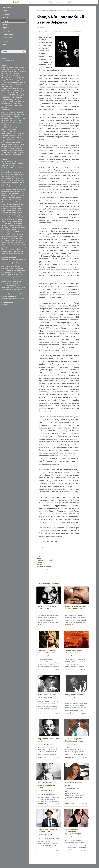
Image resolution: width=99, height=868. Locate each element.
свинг (16, 283)
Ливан (4, 198)
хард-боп (19, 292)
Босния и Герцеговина (9, 234)
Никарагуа (5, 206)
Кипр (3, 236)
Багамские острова (8, 240)
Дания (9, 181)
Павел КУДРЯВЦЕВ (8, 136)
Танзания (5, 253)
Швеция (13, 230)
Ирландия (5, 187)
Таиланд (4, 219)
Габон (17, 176)
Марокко (5, 202)
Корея (17, 193)
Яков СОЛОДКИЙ (15, 155)
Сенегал (4, 215)
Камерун (13, 191)
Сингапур (18, 215)
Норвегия (5, 208)
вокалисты (54, 11)
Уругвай (11, 225)
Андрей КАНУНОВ (8, 80)
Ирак (17, 185)
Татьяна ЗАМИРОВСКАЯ (10, 144)
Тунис (9, 221)
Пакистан (12, 208)
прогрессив (14, 281)
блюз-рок (21, 264)
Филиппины (13, 253)
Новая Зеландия (15, 206)
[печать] (57, 32)
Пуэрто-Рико (6, 213)
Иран (22, 185)
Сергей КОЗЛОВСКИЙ (9, 140)
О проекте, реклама (56, 2)
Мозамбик (5, 249)
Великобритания (14, 172)
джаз (8, 61)
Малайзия (14, 200)
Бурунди (4, 172)
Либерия (11, 247)
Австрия (13, 161)
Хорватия (12, 228)
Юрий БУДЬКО (17, 146)
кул (3, 266)
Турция (4, 223)
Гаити (3, 178)
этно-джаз (20, 298)
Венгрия (4, 174)
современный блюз (13, 285)
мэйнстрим (19, 268)
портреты (46, 11)
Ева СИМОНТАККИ (8, 104)
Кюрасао (9, 236)
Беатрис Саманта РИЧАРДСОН (13, 151)
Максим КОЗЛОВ (7, 118)
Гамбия (15, 243)
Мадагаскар (17, 236)
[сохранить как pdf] (73, 32)
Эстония (4, 232)
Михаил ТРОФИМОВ (9, 123)
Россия (14, 213)
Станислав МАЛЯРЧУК (15, 142)
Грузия (4, 181)
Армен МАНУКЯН (15, 84)
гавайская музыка (8, 268)
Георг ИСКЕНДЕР (15, 97)
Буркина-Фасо (7, 243)
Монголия (13, 249)
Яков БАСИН (19, 148)
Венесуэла (12, 174)
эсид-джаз (12, 296)
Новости (41, 2)
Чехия (18, 228)
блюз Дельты (12, 264)
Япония (20, 253)
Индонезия (11, 185)
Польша (9, 210)
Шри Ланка (12, 238)
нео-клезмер (12, 270)
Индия (4, 185)
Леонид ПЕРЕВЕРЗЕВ (9, 114)
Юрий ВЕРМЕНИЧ (8, 148)
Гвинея (21, 243)
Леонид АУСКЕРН (19, 112)
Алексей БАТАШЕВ (14, 71)
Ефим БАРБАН (13, 106)
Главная (30, 2)
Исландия (13, 187)
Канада (20, 191)
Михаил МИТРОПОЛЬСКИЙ (11, 121)
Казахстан (21, 189)
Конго (19, 245)
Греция (23, 178)
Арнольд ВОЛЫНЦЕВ (9, 86)
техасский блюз (7, 288)
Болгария (10, 170)
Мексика (12, 202)
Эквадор (20, 230)
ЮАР (17, 232)
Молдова (19, 202)
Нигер (19, 249)
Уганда (10, 223)
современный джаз (8, 298)
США (24, 217)
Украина (4, 225)
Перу (3, 210)
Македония (5, 200)
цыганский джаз (7, 294)
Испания (20, 187)
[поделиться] (44, 32)
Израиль (22, 183)
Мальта (4, 238)
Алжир (15, 163)
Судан (19, 217)
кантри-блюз (6, 277)
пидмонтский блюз (19, 277)
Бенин (4, 170)
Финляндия (19, 225)
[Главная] (18, 2)
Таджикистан (17, 251)
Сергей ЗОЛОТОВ (17, 138)
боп (6, 266)
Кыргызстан (14, 195)
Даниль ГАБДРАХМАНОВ (10, 153)
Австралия (5, 161)
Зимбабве (14, 183)
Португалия (17, 210)
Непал (4, 204)
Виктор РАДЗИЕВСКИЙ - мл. (11, 93)
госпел (4, 270)
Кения (20, 234)
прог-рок (18, 279)
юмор (6, 44)
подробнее (42, 625)
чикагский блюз (20, 294)
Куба (7, 195)
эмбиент (4, 296)
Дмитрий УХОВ (20, 101)
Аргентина (22, 163)
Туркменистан (17, 221)
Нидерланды (18, 204)
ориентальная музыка (15, 275)
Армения (5, 166)
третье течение (12, 290)
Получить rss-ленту (76, 2)
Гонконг (17, 178)
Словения (12, 217)
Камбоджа (5, 191)
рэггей (11, 283)
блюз (3, 61)
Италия (4, 189)
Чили (23, 228)
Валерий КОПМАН (18, 91)
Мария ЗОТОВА (20, 118)
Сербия (11, 215)
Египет (14, 245)
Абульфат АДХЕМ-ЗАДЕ (15, 67)
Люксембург (16, 198)
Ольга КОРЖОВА (18, 133)
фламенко (5, 292)
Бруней (19, 240)
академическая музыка (17, 260)
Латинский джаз (14, 266)
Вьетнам (11, 176)
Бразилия (17, 170)
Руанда (4, 251)
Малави (23, 247)
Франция (5, 228)
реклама (4, 305)
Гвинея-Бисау (6, 245)
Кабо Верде (12, 189)
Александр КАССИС (9, 69)
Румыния (20, 213)
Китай (4, 193)
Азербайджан (6, 163)
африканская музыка (9, 262)
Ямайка (22, 232)
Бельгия (20, 168)
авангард (5, 260)
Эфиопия (11, 232)
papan (4, 67)
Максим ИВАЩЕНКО (14, 116)
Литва (9, 198)
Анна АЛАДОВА (15, 82)
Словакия (5, 217)
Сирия (10, 251)
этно (12, 61)
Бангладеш (5, 168)
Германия (10, 178)
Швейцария (6, 230)
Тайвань (11, 219)
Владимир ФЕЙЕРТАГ (9, 95)
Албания (19, 238)
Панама (19, 208)
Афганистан (13, 166)
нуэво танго (12, 272)
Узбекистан (17, 223)
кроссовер (5, 281)
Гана (22, 176)
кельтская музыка (8, 279)
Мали (20, 200)
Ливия (17, 247)
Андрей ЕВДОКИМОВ (17, 78)
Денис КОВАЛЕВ (7, 99)
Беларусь (14, 168)
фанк (20, 290)
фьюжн (12, 292)
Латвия (22, 195)
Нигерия (10, 204)
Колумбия (10, 193)
